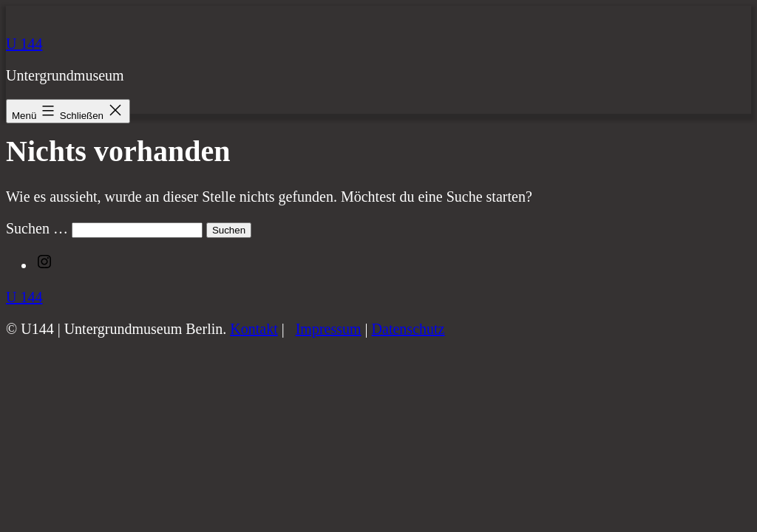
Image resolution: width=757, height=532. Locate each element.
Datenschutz (408, 329)
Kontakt (254, 329)
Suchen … (37, 228)
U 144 (24, 44)
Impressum (329, 329)
